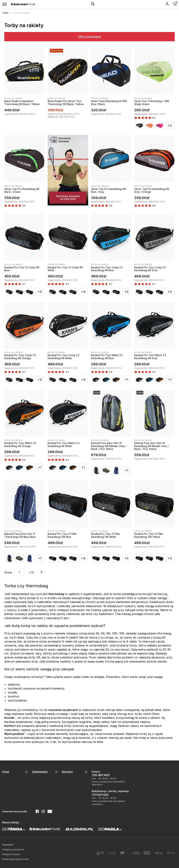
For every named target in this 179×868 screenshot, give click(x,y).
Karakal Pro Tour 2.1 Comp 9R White (65, 269)
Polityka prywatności (13, 850)
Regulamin (8, 845)
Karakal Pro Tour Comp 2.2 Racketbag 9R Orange (20, 357)
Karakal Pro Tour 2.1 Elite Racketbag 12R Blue (62, 535)
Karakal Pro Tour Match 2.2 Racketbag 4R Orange (20, 445)
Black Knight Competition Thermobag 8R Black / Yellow (22, 103)
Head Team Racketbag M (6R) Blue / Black (109, 103)
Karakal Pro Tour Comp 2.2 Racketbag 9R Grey (150, 269)
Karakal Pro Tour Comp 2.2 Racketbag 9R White (64, 357)
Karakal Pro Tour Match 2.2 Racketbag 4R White (64, 445)
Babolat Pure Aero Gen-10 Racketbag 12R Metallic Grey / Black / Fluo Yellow (109, 446)
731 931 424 (100, 795)
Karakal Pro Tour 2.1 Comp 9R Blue (22, 269)
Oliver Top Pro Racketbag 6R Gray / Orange (152, 190)
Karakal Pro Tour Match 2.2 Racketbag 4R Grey (150, 357)
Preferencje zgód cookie (15, 859)
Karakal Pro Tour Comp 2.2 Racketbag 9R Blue (107, 269)
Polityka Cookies (11, 854)
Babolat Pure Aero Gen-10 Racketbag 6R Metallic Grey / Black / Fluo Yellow (151, 446)
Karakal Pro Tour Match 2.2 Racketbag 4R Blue (107, 357)
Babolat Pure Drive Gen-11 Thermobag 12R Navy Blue (20, 535)
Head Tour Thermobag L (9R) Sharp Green (152, 103)
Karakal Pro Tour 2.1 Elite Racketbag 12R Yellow (149, 535)
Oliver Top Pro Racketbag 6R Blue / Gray (108, 190)
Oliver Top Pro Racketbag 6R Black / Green (22, 190)
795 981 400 (101, 775)
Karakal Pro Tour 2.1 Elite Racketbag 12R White (105, 535)
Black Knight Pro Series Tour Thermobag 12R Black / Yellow (66, 103)
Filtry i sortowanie (89, 37)
